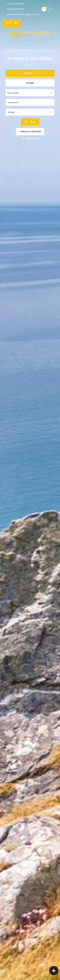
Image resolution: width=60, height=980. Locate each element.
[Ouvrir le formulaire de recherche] (30, 122)
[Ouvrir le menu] (12, 23)
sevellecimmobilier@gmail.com (23, 14)
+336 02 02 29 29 (15, 9)
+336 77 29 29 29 (15, 4)
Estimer (30, 83)
